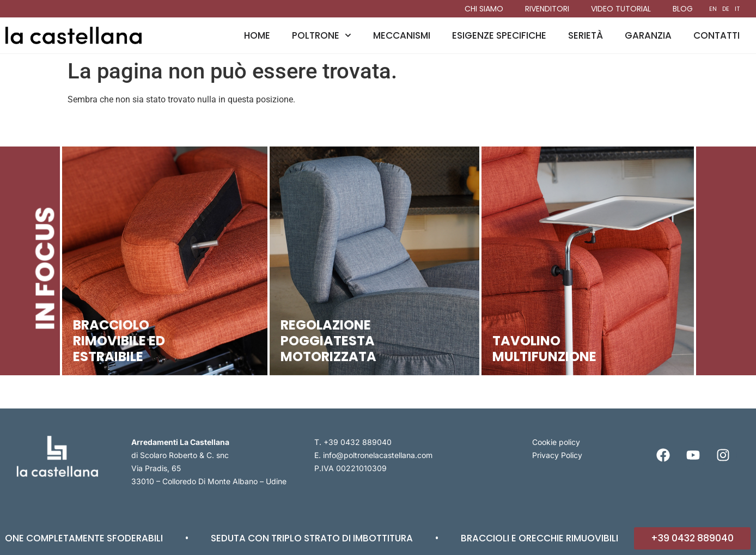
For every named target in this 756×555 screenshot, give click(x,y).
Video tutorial (621, 9)
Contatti (717, 35)
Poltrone (322, 35)
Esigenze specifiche (499, 35)
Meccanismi (402, 35)
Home (257, 35)
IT (737, 9)
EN (713, 9)
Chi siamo (484, 9)
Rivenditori (547, 9)
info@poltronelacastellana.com (378, 455)
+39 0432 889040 (358, 442)
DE (726, 9)
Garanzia (648, 35)
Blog (683, 9)
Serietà (586, 35)
